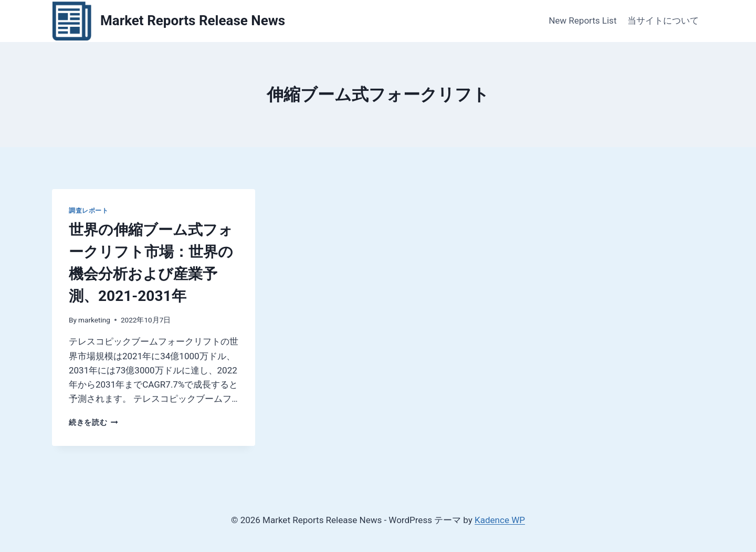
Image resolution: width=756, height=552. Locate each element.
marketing (94, 320)
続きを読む (93, 422)
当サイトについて (663, 20)
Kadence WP (500, 520)
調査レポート (89, 211)
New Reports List (582, 20)
